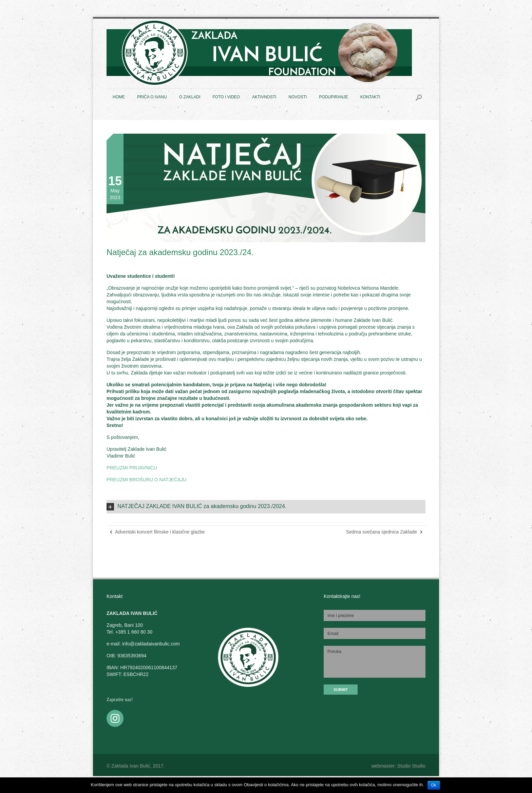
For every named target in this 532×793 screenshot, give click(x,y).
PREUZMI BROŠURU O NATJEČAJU (146, 480)
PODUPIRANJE (333, 97)
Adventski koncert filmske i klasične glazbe (160, 532)
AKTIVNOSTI (264, 97)
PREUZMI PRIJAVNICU (132, 468)
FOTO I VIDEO (226, 97)
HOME (119, 97)
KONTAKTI (370, 97)
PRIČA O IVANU (152, 97)
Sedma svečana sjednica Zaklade (382, 532)
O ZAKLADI (190, 97)
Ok (434, 785)
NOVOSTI (298, 97)
